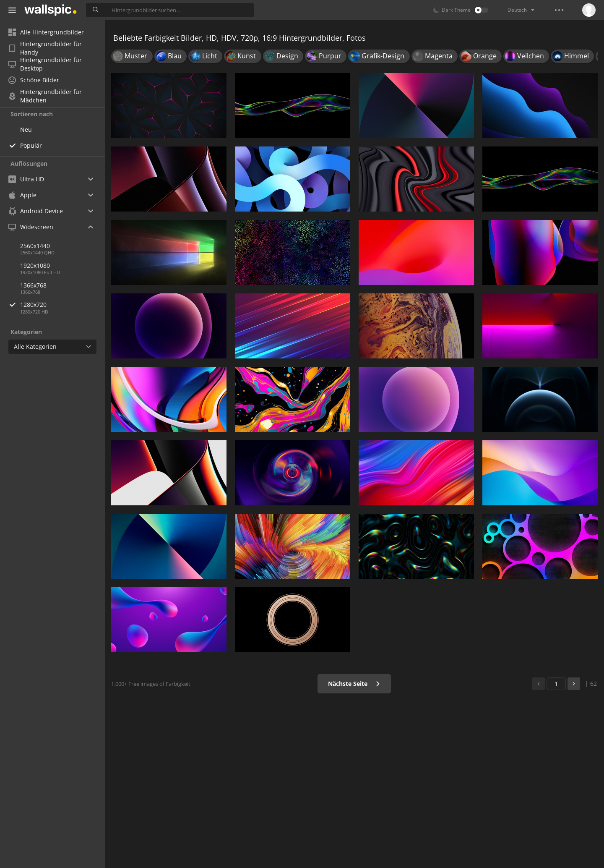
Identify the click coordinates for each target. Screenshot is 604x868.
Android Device (36, 211)
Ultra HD (26, 179)
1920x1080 (35, 265)
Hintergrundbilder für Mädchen (45, 96)
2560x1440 (35, 246)
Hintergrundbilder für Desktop (45, 64)
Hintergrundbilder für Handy (45, 48)
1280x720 (62, 305)
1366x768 (33, 285)
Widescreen (31, 227)
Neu (26, 129)
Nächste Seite (354, 684)
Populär (31, 145)
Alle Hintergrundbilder (46, 32)
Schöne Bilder (34, 80)
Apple (22, 195)
